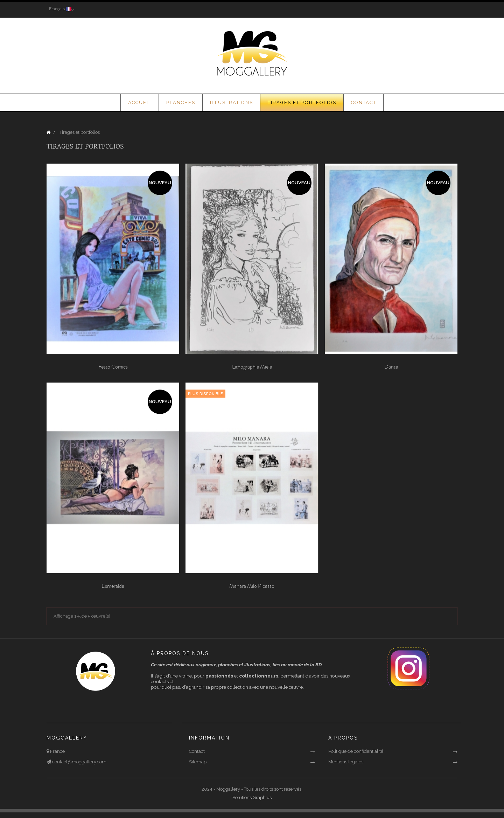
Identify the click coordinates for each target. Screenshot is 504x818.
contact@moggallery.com (79, 762)
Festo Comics (113, 367)
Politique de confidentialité (356, 751)
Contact (197, 751)
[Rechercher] (415, 9)
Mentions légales (346, 762)
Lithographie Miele (252, 367)
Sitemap (198, 762)
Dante (391, 367)
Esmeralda (113, 586)
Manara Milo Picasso (252, 586)
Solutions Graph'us (252, 798)
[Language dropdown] (60, 9)
